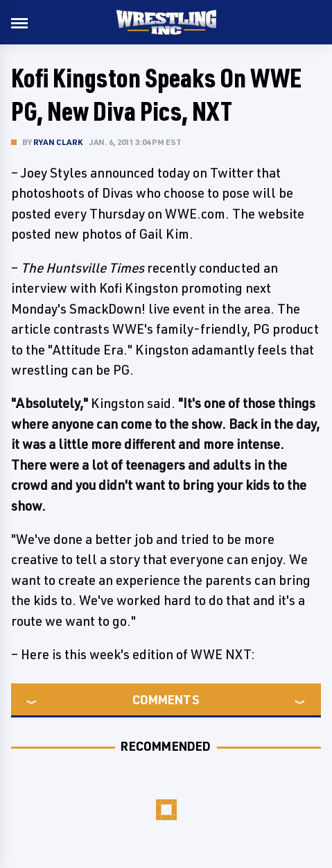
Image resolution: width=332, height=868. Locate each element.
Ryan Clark (58, 142)
